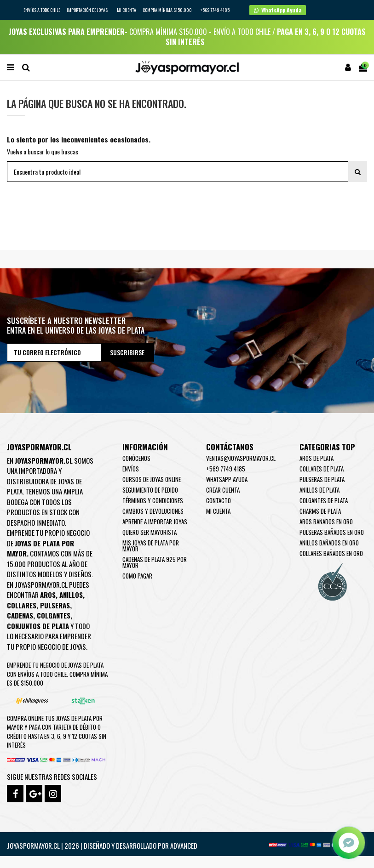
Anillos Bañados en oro (329, 543)
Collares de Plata (322, 469)
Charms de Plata (320, 511)
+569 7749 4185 (226, 469)
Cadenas (20, 615)
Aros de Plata (316, 458)
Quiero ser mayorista (150, 532)
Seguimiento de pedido (150, 490)
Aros (48, 595)
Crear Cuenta (223, 490)
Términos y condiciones (153, 500)
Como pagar (137, 576)
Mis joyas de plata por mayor (151, 546)
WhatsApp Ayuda (227, 479)
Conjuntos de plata (38, 626)
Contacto (219, 500)
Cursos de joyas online (152, 479)
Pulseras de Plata (322, 479)
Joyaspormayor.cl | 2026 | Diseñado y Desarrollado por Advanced (102, 845)
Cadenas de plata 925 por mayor (155, 562)
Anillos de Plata (319, 490)
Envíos (131, 469)
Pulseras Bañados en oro (332, 532)
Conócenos (136, 458)
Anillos (71, 595)
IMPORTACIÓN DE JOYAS (88, 10)
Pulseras (55, 605)
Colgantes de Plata (324, 500)
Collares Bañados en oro (331, 553)
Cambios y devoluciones (153, 511)
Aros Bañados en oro (326, 522)
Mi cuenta (127, 10)
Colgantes (54, 615)
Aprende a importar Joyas (155, 522)
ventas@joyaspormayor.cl (241, 458)
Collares (22, 605)
